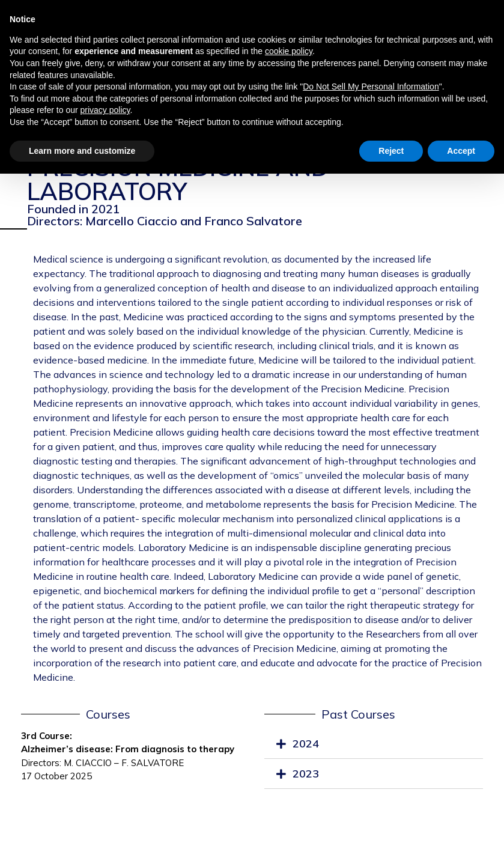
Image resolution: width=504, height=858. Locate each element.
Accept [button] (461, 151)
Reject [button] (391, 151)
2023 (306, 774)
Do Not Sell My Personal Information (371, 87)
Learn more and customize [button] (82, 151)
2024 (306, 744)
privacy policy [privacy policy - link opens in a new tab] (105, 110)
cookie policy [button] (289, 51)
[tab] (374, 744)
